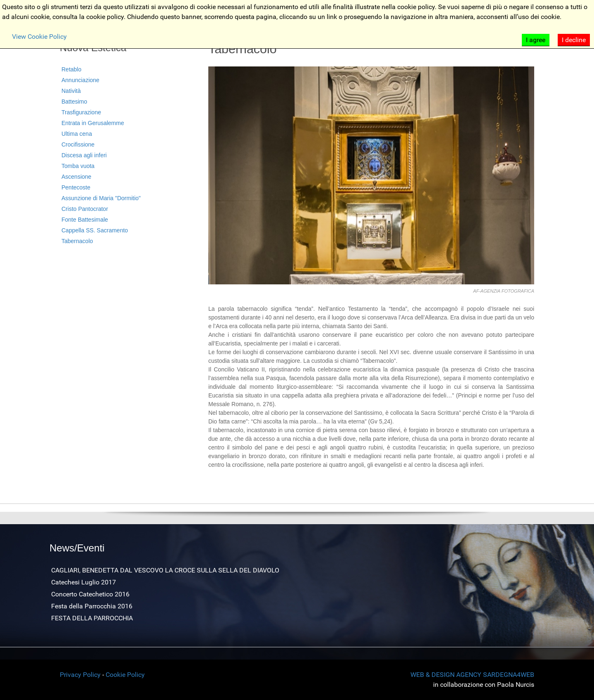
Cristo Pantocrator (85, 209)
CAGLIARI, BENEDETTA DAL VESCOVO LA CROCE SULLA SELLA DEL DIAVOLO (165, 570)
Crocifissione (78, 144)
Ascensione (76, 177)
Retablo (71, 69)
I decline (574, 40)
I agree (536, 40)
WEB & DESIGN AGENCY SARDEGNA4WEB (472, 675)
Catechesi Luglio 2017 (84, 582)
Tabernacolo (77, 241)
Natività (71, 91)
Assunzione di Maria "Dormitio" (101, 198)
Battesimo (74, 102)
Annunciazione (80, 80)
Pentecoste (76, 187)
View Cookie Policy (39, 37)
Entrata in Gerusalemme (93, 123)
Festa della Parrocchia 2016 (92, 606)
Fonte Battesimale (85, 220)
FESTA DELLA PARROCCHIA (92, 618)
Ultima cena (77, 134)
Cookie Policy (125, 675)
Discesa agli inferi (84, 155)
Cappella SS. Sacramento (95, 230)
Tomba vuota (78, 166)
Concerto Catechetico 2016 (90, 594)
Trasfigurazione (81, 112)
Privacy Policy (80, 675)
